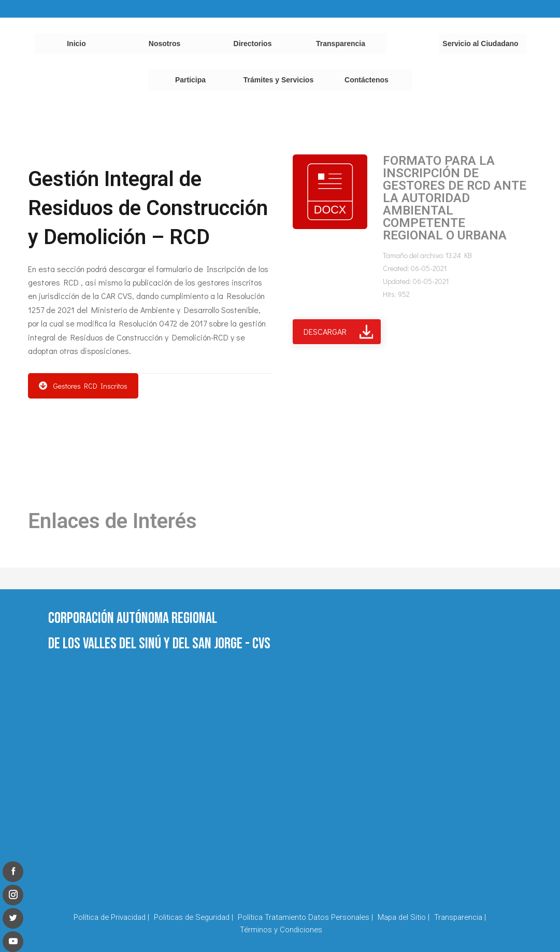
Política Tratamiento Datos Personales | (305, 917)
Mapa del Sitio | (404, 917)
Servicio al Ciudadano (480, 44)
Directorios (253, 44)
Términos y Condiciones (281, 930)
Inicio (76, 44)
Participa (190, 80)
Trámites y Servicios (278, 80)
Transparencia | (460, 917)
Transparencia (341, 44)
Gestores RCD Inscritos (83, 386)
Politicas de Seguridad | (193, 917)
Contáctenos (367, 80)
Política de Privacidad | (111, 917)
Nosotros (164, 44)
